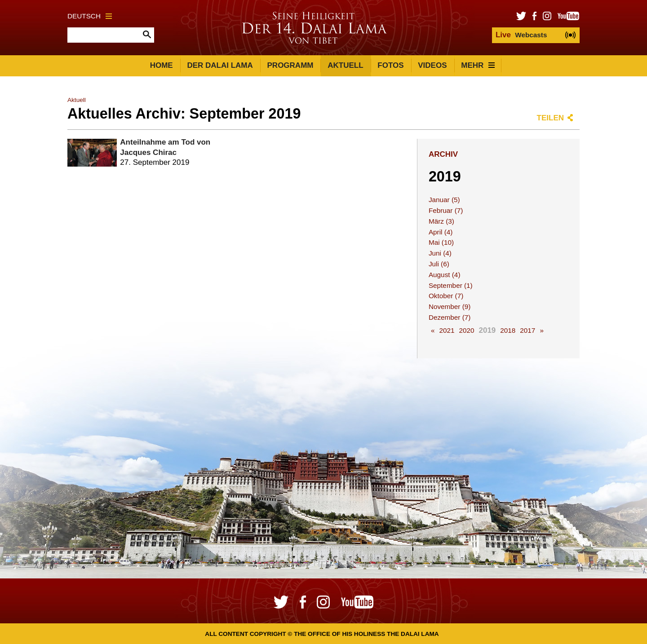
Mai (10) (441, 242)
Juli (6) (439, 264)
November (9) (450, 307)
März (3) (441, 221)
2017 (527, 330)
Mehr (478, 65)
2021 (447, 330)
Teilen (550, 118)
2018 (508, 330)
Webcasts (521, 35)
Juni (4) (440, 253)
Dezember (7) (450, 317)
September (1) (451, 285)
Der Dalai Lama (220, 65)
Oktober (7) (446, 296)
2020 (466, 330)
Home (162, 65)
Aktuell (345, 65)
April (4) (441, 232)
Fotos (390, 65)
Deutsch (90, 16)
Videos (432, 65)
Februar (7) (446, 210)
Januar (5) (444, 200)
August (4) (445, 275)
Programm (290, 65)
